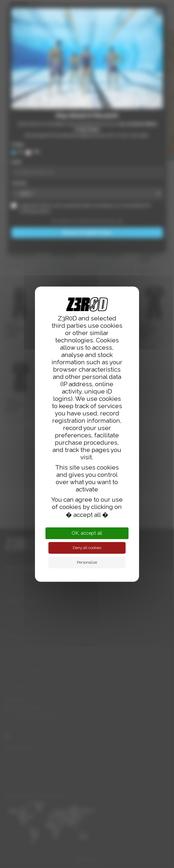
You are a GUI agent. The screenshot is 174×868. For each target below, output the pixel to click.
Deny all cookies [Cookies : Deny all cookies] (87, 548)
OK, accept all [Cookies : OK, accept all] (87, 533)
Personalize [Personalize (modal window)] (87, 562)
